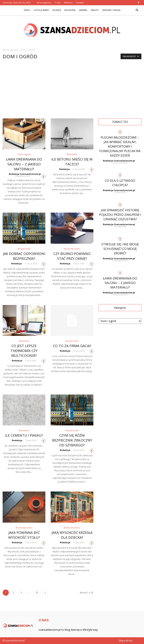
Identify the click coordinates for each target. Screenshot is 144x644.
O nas (58, 3)
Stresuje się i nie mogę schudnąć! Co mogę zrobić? (120, 249)
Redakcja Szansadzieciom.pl (25, 174)
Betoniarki (72, 154)
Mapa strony (126, 641)
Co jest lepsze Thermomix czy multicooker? (24, 351)
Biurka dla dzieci (72, 249)
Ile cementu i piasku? (24, 435)
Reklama (68, 3)
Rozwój (57, 10)
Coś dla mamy (41, 10)
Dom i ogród (24, 154)
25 (37, 593)
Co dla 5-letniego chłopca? (120, 183)
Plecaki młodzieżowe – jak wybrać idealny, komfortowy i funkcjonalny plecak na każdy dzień (120, 146)
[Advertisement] (72, 90)
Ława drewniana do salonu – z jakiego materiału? (24, 164)
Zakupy (95, 10)
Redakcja (64, 169)
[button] (137, 10)
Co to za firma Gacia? (72, 346)
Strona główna (44, 3)
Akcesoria (70, 10)
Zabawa (83, 10)
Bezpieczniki (24, 249)
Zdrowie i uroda (111, 10)
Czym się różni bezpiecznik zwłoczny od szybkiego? (72, 440)
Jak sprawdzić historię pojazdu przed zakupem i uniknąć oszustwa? (120, 215)
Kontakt (80, 3)
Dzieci (27, 10)
